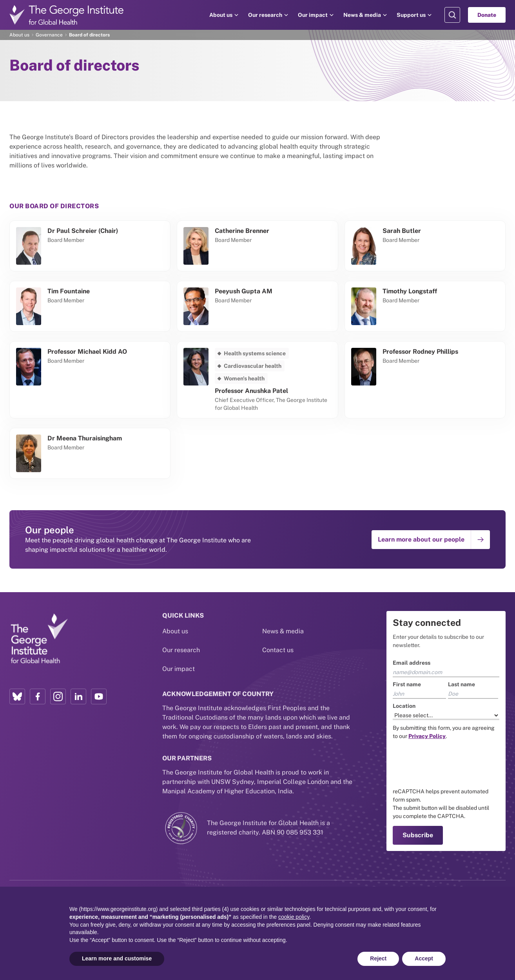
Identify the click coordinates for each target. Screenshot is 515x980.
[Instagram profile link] (58, 696)
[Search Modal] (452, 15)
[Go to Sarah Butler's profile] (425, 246)
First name (407, 684)
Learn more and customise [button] (117, 958)
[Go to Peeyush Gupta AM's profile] (257, 306)
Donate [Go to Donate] (487, 15)
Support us (411, 15)
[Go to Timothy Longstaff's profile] (425, 306)
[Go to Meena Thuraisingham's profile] (90, 453)
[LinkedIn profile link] (78, 696)
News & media (362, 15)
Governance (49, 35)
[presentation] (452, 764)
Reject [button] (378, 958)
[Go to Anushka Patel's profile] (257, 380)
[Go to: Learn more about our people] (431, 540)
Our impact (313, 15)
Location (404, 706)
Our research (265, 15)
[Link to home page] (39, 639)
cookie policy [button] (294, 917)
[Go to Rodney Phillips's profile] (425, 380)
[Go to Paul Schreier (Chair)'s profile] (90, 246)
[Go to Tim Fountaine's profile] (90, 306)
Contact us (278, 650)
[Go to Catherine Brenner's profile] (257, 246)
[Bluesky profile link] (17, 696)
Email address (412, 663)
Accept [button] (424, 958)
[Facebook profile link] (38, 696)
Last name (462, 684)
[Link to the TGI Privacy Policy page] (427, 736)
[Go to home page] (67, 15)
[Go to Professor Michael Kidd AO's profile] (90, 380)
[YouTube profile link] (99, 696)
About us (221, 15)
